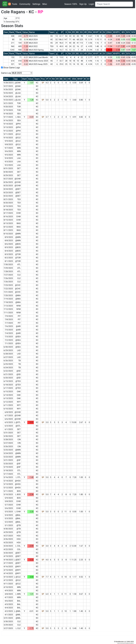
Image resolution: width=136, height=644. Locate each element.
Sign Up (83, 4)
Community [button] (25, 4)
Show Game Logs (12, 68)
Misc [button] (45, 4)
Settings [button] (36, 4)
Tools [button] (15, 4)
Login (91, 4)
